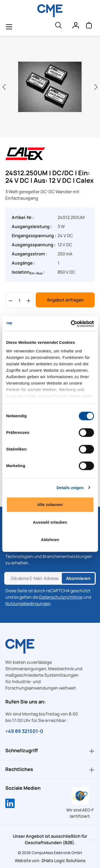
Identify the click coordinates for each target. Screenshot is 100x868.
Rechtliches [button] (50, 770)
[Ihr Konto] (75, 27)
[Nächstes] (96, 87)
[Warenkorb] (89, 27)
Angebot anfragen (65, 300)
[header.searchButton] (58, 27)
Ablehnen (50, 540)
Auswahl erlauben (50, 522)
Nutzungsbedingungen (28, 603)
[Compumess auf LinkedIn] (10, 804)
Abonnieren (78, 578)
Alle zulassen (50, 504)
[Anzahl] (20, 300)
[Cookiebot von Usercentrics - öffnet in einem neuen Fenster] (71, 324)
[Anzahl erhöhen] (29, 300)
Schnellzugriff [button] (50, 751)
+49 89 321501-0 (24, 731)
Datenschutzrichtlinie (61, 597)
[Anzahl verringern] (11, 300)
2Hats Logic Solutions (63, 860)
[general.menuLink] (9, 27)
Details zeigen (70, 488)
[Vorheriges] (4, 87)
